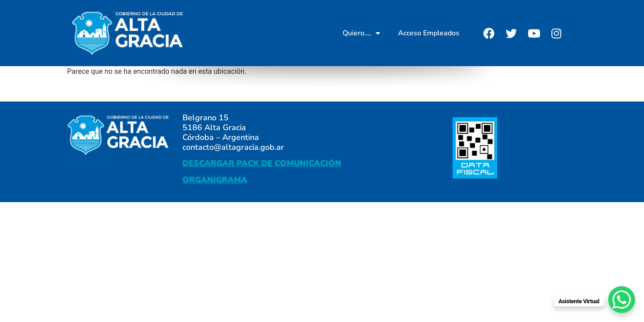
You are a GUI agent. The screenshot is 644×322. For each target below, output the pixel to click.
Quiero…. (361, 33)
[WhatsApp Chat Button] (622, 300)
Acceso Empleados (429, 33)
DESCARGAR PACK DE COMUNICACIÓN (262, 163)
